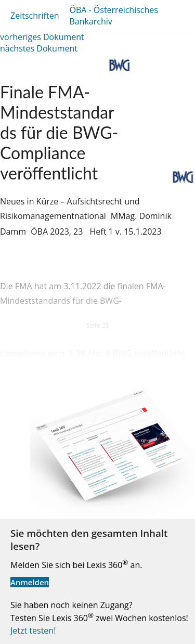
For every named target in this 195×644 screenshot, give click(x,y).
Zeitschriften (35, 16)
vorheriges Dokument (42, 37)
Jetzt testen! (33, 630)
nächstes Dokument (39, 48)
